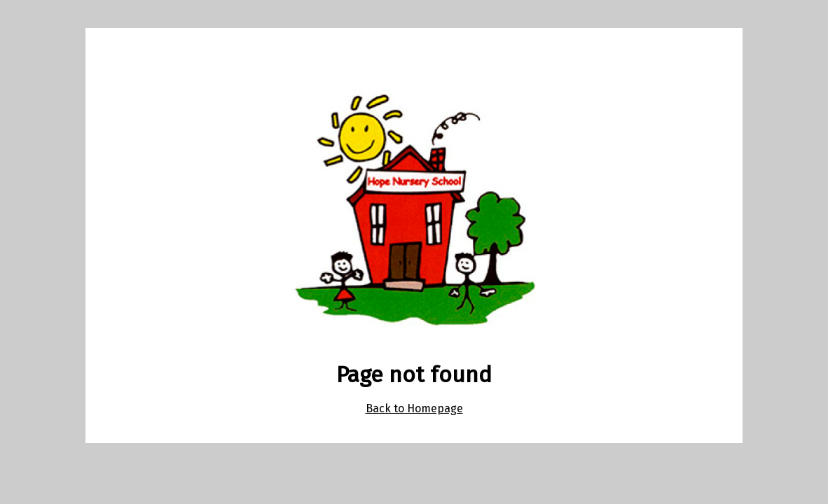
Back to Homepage (414, 408)
